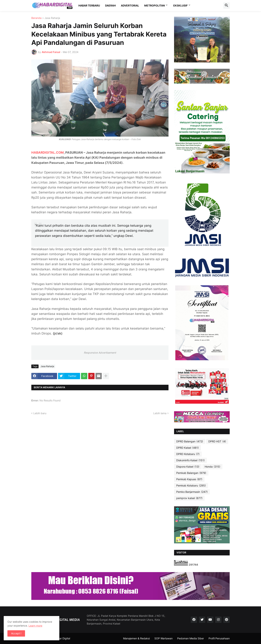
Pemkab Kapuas (189, 479)
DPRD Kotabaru (188, 454)
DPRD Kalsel (188, 448)
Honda (212, 467)
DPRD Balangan (190, 441)
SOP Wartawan (163, 638)
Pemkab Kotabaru (191, 486)
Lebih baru (40, 413)
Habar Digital (62, 638)
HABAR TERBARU (89, 5)
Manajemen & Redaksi (136, 638)
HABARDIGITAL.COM (48, 153)
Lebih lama (160, 413)
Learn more (35, 626)
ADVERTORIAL (130, 5)
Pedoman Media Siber (191, 638)
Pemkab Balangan (191, 473)
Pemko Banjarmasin (192, 492)
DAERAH (110, 5)
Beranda (36, 18)
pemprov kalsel (189, 498)
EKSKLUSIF (180, 5)
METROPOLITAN (155, 5)
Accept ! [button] (16, 633)
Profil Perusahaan (219, 638)
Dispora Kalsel (188, 467)
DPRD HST (217, 441)
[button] (227, 6)
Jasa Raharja (52, 18)
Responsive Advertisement (100, 353)
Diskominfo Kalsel (190, 460)
